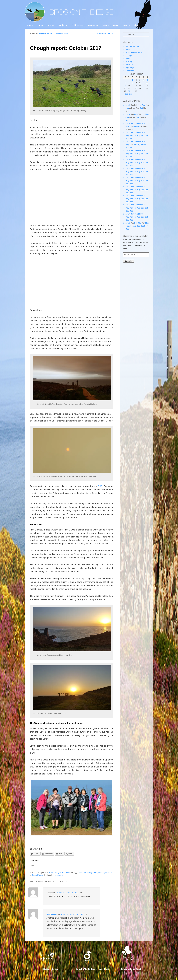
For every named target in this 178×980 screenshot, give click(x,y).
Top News (66, 873)
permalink (59, 875)
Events (128, 58)
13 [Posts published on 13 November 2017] (125, 86)
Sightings (130, 67)
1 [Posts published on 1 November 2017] (132, 80)
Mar (140, 123)
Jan (132, 123)
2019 (127, 160)
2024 (127, 114)
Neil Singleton (52, 914)
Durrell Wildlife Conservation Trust (92, 969)
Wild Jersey (77, 25)
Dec (127, 120)
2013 (127, 214)
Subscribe (129, 261)
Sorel (100, 873)
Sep (138, 117)
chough (82, 873)
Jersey (89, 873)
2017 (127, 178)
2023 (127, 123)
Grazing (129, 61)
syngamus (108, 873)
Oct (141, 108)
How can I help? (130, 25)
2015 (127, 196)
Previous (101, 33)
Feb (136, 114)
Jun (127, 108)
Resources (93, 25)
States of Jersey (50, 969)
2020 (127, 150)
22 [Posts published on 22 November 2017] (132, 88)
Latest (40, 25)
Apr (143, 105)
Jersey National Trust (131, 969)
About (51, 25)
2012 (127, 223)
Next (110, 33)
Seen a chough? (110, 25)
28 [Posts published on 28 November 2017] (129, 91)
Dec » (131, 94)
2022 (127, 132)
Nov (127, 138)
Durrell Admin (38, 875)
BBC (100, 486)
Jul (134, 126)
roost (95, 873)
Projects (63, 25)
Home (30, 25)
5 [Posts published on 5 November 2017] (147, 80)
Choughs (57, 873)
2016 (127, 187)
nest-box (129, 64)
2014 (127, 205)
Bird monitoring (132, 46)
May (147, 114)
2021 (127, 141)
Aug (138, 126)
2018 (127, 169)
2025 (127, 105)
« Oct (125, 94)
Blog (51, 873)
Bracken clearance (134, 52)
